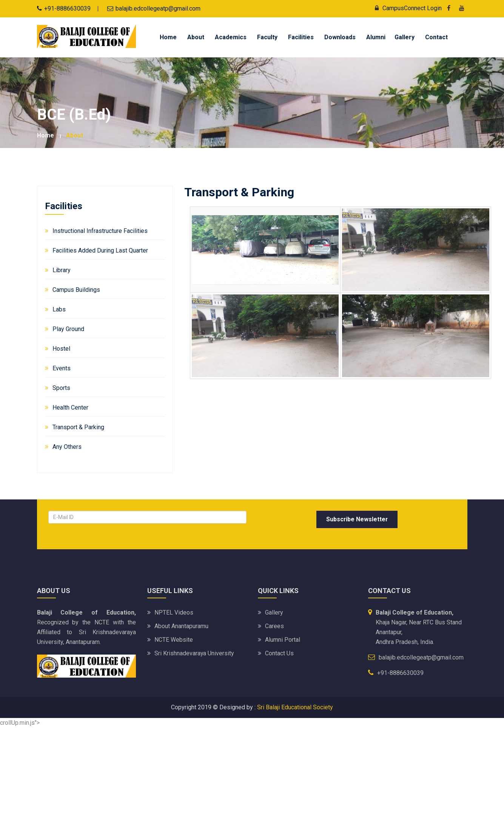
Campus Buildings (76, 290)
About (196, 37)
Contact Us (279, 653)
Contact (436, 37)
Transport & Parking (78, 427)
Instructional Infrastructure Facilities (100, 231)
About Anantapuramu (181, 626)
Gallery (405, 37)
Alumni (376, 37)
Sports (61, 388)
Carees (274, 626)
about (75, 135)
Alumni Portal (283, 640)
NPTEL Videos (174, 612)
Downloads (340, 37)
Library (62, 270)
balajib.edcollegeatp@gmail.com (158, 8)
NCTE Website (174, 640)
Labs (59, 309)
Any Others (67, 447)
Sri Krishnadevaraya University (194, 653)
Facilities (301, 37)
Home (168, 37)
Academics (231, 37)
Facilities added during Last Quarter (100, 250)
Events (62, 368)
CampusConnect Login (406, 8)
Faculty (267, 37)
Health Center (70, 407)
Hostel (61, 349)
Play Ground (68, 329)
